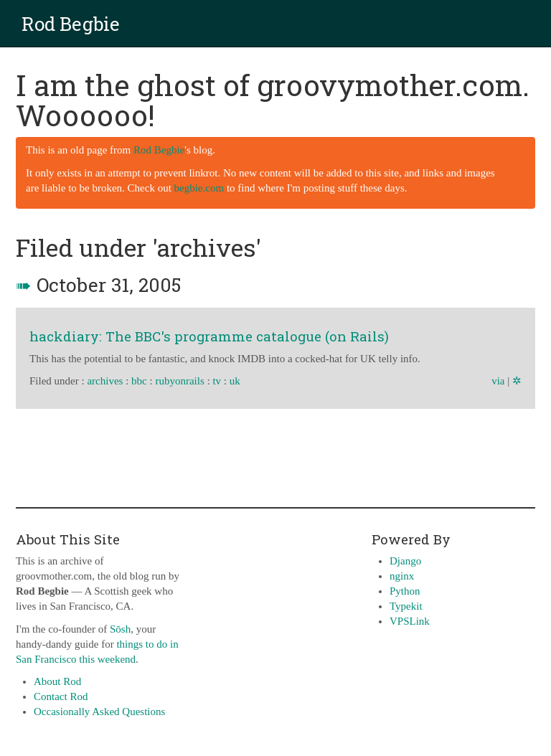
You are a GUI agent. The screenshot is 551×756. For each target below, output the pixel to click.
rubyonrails (179, 381)
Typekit (406, 606)
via (498, 381)
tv (217, 381)
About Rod (57, 681)
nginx (402, 576)
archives (105, 381)
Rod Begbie (71, 24)
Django (405, 561)
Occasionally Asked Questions (99, 712)
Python (405, 591)
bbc (139, 381)
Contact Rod (61, 696)
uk (235, 381)
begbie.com (199, 188)
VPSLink (410, 621)
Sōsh (120, 629)
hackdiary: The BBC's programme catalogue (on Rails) (209, 336)
